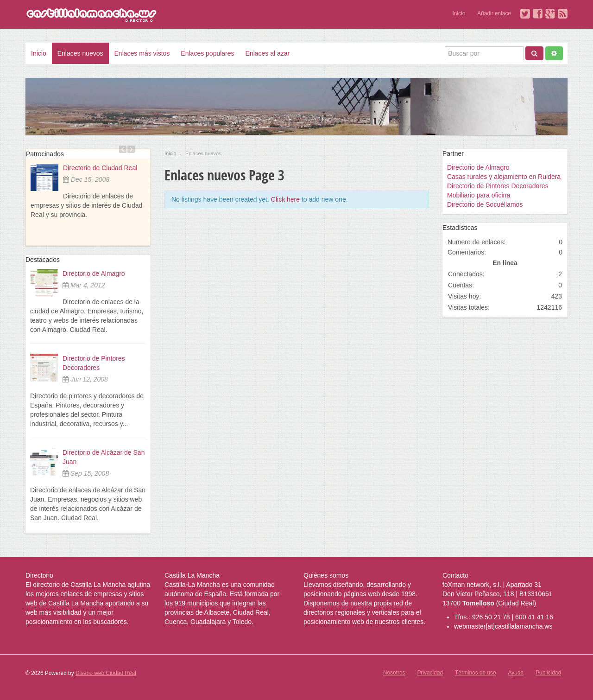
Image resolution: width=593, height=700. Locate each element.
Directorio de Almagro (94, 274)
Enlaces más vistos (142, 53)
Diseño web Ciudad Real (106, 673)
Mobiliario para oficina (479, 195)
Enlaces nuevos (80, 53)
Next (131, 149)
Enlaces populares (207, 53)
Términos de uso (476, 673)
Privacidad (430, 673)
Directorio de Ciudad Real (100, 168)
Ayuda (516, 673)
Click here (285, 199)
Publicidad (548, 673)
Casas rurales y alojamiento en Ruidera (504, 177)
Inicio (459, 13)
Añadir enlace (494, 13)
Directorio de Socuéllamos (485, 204)
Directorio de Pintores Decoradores (498, 186)
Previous (123, 149)
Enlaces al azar (268, 53)
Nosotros (394, 673)
